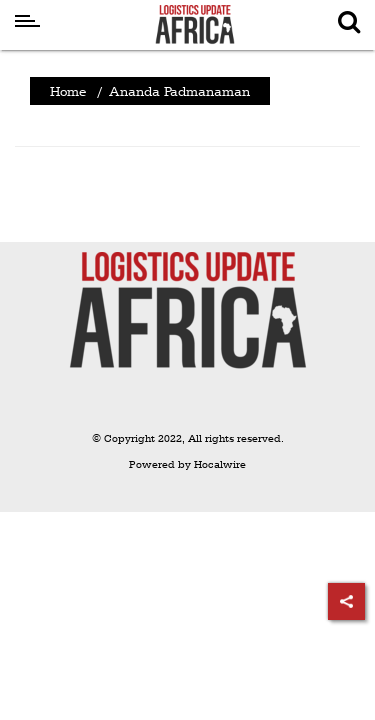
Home (68, 91)
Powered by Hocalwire (187, 464)
